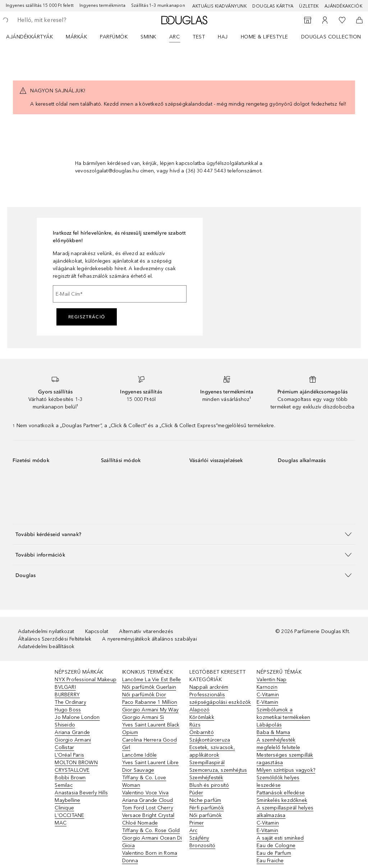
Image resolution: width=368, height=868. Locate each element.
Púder (196, 793)
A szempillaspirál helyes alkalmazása (285, 812)
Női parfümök (206, 815)
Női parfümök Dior (144, 695)
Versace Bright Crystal (148, 815)
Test (199, 37)
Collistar (64, 747)
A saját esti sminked (280, 838)
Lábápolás (269, 725)
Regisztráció (87, 317)
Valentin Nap (272, 680)
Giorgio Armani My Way (150, 710)
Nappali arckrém (209, 687)
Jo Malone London (77, 717)
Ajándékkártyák (29, 37)
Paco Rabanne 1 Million (150, 702)
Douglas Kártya (273, 6)
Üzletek (309, 6)
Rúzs (195, 725)
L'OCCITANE (69, 815)
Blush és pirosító (209, 785)
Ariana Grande (72, 732)
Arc (175, 37)
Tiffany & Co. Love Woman (144, 781)
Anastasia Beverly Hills (81, 793)
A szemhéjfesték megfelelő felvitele (278, 744)
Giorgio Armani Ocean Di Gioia (152, 842)
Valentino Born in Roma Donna (150, 857)
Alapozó (199, 710)
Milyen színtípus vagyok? (286, 770)
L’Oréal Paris (69, 755)
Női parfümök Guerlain (149, 687)
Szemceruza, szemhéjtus (218, 770)
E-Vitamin (267, 702)
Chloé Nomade (140, 823)
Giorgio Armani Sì (143, 717)
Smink (148, 37)
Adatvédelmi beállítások (46, 647)
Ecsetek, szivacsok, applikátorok (212, 751)
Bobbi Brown (70, 778)
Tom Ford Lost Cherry (148, 808)
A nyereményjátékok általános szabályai (149, 639)
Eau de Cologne (276, 846)
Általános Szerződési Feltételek (55, 639)
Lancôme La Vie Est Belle (152, 680)
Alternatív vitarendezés (146, 631)
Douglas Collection (331, 37)
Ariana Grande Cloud (148, 800)
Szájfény (199, 838)
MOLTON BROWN (76, 763)
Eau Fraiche (270, 861)
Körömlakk (202, 717)
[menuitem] (34, 37)
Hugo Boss (68, 710)
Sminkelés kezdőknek (282, 800)
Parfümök (114, 37)
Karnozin (267, 687)
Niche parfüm (205, 800)
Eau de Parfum (274, 853)
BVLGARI (65, 687)
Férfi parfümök (207, 808)
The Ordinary (70, 702)
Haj (223, 37)
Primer (197, 823)
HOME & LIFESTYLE (264, 37)
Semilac (63, 785)
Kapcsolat (97, 631)
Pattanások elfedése (281, 793)
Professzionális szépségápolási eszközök (220, 698)
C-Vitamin (268, 695)
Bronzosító (202, 846)
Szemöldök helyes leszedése (278, 781)
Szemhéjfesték (206, 778)
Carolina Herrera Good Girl (149, 744)
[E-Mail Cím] (120, 294)
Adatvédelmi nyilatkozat (46, 631)
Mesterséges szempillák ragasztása (285, 759)
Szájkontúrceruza (210, 740)
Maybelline (67, 800)
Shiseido (65, 725)
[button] (184, 534)
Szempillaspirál (207, 763)
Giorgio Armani (73, 740)
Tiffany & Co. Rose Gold (151, 830)
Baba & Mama (273, 732)
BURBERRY (67, 695)
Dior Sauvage (138, 770)
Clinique (64, 808)
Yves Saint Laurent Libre (151, 763)
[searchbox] (69, 20)
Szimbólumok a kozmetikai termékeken (283, 714)
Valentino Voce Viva (146, 793)
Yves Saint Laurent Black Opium (151, 729)
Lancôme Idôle (140, 755)
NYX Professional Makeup (86, 680)
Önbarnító (202, 732)
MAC (61, 823)
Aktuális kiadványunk (219, 6)
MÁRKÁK (76, 37)
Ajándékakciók (344, 6)
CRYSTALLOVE (72, 770)
